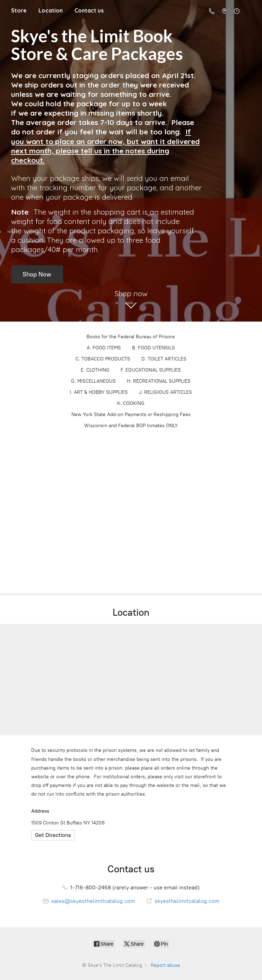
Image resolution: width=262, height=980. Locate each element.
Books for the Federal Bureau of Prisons (131, 337)
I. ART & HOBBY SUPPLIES (99, 392)
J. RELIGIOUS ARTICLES (165, 392)
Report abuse (165, 965)
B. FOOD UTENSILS (154, 348)
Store (19, 10)
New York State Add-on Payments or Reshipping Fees (131, 414)
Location (51, 10)
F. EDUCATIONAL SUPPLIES (151, 370)
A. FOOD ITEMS (104, 348)
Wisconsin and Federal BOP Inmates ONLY (131, 426)
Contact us (89, 10)
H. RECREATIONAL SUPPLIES (159, 381)
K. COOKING (131, 403)
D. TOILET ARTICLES (164, 359)
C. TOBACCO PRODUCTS (103, 359)
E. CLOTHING (95, 370)
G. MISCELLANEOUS (93, 381)
